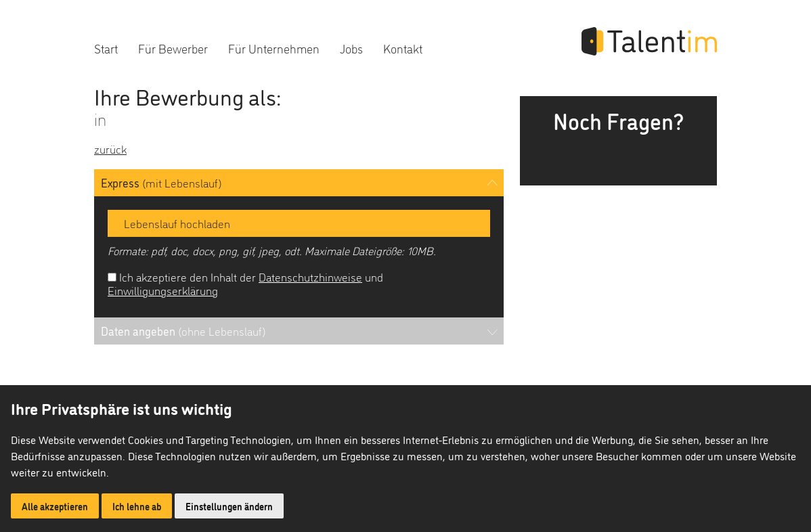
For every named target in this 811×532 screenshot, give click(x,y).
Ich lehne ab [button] (137, 506)
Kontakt (403, 48)
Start (106, 48)
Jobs (351, 48)
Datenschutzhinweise (310, 276)
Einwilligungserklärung (163, 290)
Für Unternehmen (274, 48)
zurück (110, 149)
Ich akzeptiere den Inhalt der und (245, 284)
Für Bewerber (173, 48)
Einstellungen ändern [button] (229, 506)
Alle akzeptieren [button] (55, 506)
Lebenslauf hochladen (172, 223)
